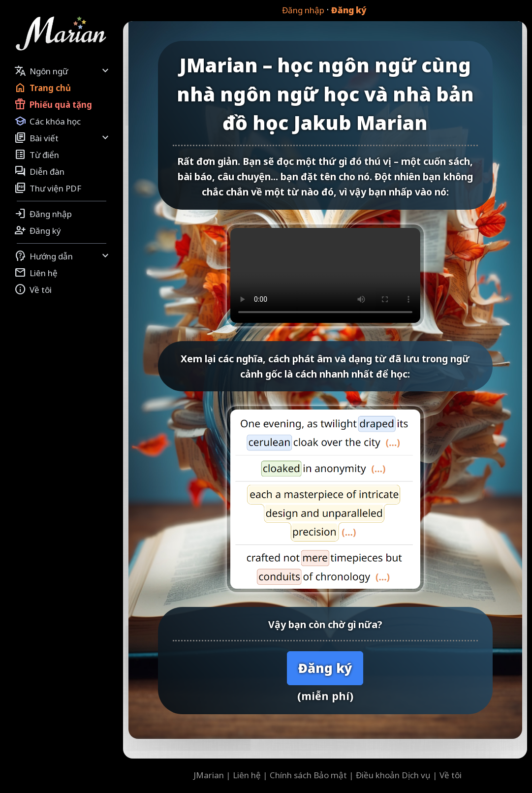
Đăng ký (349, 10)
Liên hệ (36, 273)
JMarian (209, 775)
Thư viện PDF (48, 188)
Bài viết (63, 138)
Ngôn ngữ (63, 71)
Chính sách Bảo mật (308, 775)
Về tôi (33, 289)
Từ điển (37, 155)
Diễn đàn (39, 171)
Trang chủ (43, 88)
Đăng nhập (303, 10)
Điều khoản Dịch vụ (393, 775)
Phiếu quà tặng (53, 104)
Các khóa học (47, 121)
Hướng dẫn (63, 256)
